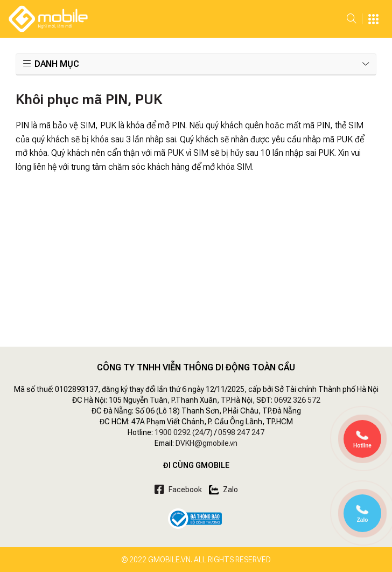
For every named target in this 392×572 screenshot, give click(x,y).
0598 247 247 (241, 432)
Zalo (223, 490)
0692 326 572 (297, 400)
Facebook (178, 490)
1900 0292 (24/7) (184, 432)
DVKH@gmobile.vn (206, 443)
